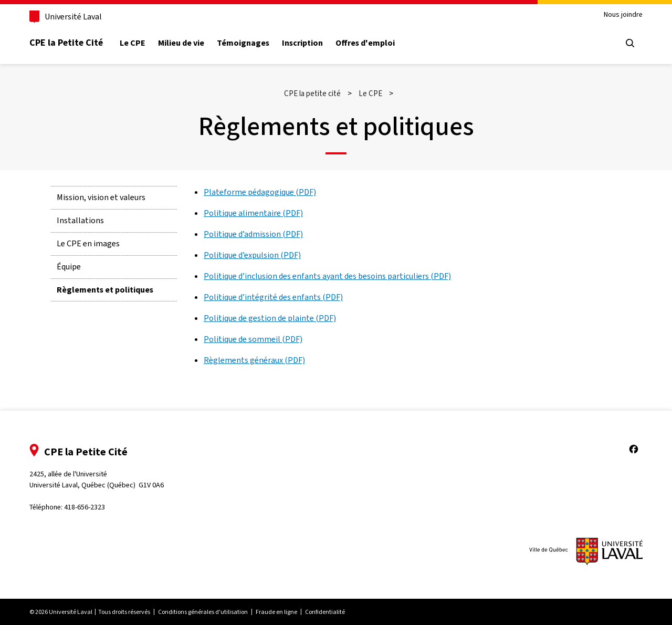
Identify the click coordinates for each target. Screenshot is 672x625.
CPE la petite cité (312, 93)
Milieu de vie (181, 43)
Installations (80, 220)
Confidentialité (325, 612)
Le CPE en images (88, 243)
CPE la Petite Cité (66, 43)
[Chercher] (630, 43)
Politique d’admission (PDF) (253, 234)
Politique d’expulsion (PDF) (252, 255)
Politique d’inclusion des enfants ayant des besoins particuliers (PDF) (327, 276)
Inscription (302, 43)
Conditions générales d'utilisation (203, 612)
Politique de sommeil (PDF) (253, 339)
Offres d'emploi (365, 43)
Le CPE (133, 43)
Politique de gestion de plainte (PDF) (270, 318)
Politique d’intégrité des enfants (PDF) (273, 297)
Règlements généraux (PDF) (254, 360)
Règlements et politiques (105, 290)
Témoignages (243, 43)
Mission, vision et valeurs (101, 197)
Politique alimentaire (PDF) (253, 213)
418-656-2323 (85, 507)
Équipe (69, 267)
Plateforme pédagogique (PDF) (260, 192)
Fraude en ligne (276, 612)
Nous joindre (623, 15)
